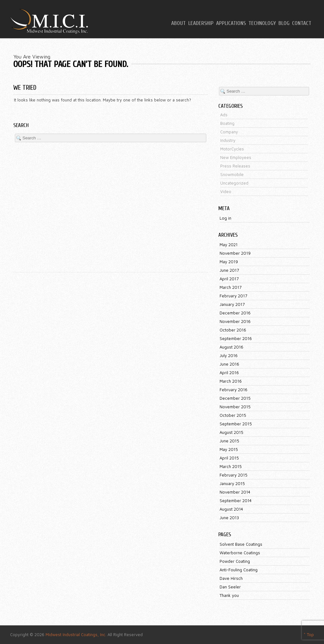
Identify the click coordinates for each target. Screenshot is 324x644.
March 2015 (231, 466)
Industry (228, 140)
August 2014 (231, 509)
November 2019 (235, 253)
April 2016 (229, 373)
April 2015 (229, 458)
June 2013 (229, 518)
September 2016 (236, 338)
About (178, 23)
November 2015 (235, 407)
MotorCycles (232, 149)
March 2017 (231, 287)
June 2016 (229, 364)
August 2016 (231, 347)
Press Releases (235, 166)
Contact (302, 23)
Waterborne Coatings (240, 553)
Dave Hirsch (231, 578)
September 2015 (236, 424)
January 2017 (232, 304)
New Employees (236, 157)
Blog (284, 23)
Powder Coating (235, 561)
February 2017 (233, 296)
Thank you (229, 595)
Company (229, 132)
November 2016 (235, 321)
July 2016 (229, 355)
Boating (227, 123)
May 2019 (229, 262)
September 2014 (236, 501)
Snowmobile (232, 174)
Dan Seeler (230, 587)
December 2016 (235, 313)
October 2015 (233, 415)
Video (226, 191)
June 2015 (229, 441)
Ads (224, 115)
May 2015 (229, 449)
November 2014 (235, 492)
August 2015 (231, 432)
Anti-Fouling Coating (239, 570)
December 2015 (235, 398)
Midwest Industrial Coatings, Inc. (76, 635)
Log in (225, 218)
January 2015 (232, 483)
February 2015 (234, 475)
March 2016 (231, 381)
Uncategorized (234, 183)
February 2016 (234, 390)
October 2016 (233, 330)
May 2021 (229, 245)
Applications (231, 23)
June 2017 (229, 270)
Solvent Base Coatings (241, 544)
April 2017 (229, 279)
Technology (262, 23)
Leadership (201, 23)
